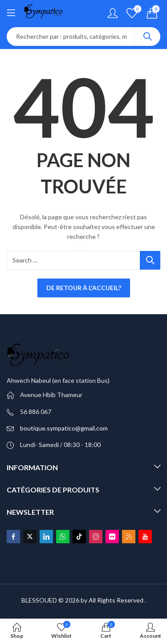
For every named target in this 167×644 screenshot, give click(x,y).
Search (147, 37)
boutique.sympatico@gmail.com (64, 428)
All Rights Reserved (116, 600)
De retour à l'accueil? (84, 288)
